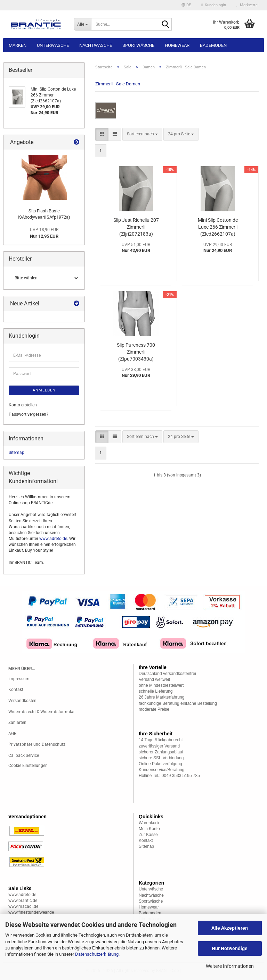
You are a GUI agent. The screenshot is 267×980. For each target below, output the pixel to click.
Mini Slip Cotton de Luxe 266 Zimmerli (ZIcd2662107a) (218, 227)
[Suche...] (82, 24)
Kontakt (16, 690)
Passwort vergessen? (29, 414)
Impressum (19, 679)
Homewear (177, 45)
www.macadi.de (23, 906)
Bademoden (213, 45)
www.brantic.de (23, 901)
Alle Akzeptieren (230, 928)
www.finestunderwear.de (31, 912)
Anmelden (44, 390)
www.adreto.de (53, 539)
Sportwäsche (138, 45)
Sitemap (17, 453)
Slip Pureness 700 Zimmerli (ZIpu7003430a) (136, 352)
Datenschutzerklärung (97, 954)
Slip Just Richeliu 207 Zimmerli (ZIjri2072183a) (136, 227)
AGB (12, 734)
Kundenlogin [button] (214, 5)
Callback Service (24, 755)
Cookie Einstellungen (28, 766)
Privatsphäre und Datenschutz (37, 744)
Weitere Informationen (230, 966)
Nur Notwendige (230, 948)
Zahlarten (17, 723)
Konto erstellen (23, 405)
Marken (18, 45)
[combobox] (142, 134)
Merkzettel (248, 5)
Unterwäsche (53, 45)
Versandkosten (22, 701)
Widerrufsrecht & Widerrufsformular (42, 712)
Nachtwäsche (96, 45)
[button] (186, 5)
